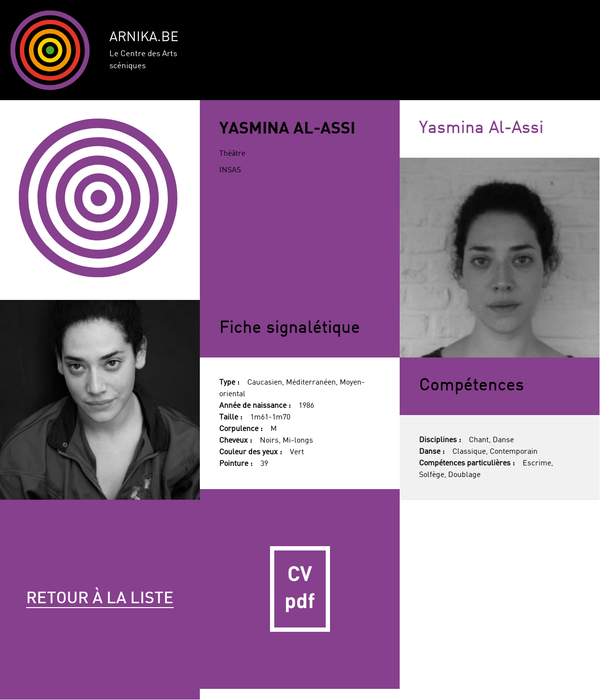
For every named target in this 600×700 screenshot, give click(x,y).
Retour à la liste (100, 599)
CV (300, 589)
